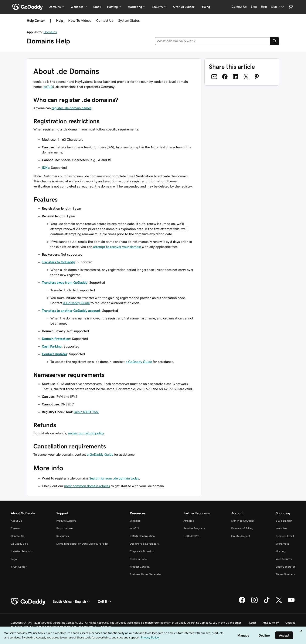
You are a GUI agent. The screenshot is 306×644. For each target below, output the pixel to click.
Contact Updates (55, 354)
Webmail (135, 521)
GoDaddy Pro (191, 536)
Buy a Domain (284, 521)
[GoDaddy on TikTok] (267, 602)
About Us (16, 521)
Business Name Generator (146, 574)
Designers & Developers (144, 544)
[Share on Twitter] (246, 77)
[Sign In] (278, 7)
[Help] (264, 7)
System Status (129, 20)
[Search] (275, 41)
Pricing (205, 7)
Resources (63, 536)
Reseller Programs (194, 528)
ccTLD (48, 87)
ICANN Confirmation (142, 536)
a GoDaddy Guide (76, 303)
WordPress (282, 544)
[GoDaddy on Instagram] (254, 602)
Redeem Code (138, 559)
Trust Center (19, 567)
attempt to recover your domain (117, 247)
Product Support (66, 521)
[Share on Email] (214, 77)
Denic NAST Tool (86, 412)
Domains (50, 32)
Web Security (284, 559)
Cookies (290, 623)
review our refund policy (86, 433)
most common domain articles (87, 486)
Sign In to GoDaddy (243, 521)
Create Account (241, 536)
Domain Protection (56, 339)
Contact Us (105, 20)
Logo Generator (285, 567)
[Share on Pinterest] (257, 77)
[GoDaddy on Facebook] (242, 602)
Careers (16, 528)
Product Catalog (140, 567)
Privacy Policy (271, 623)
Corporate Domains (142, 551)
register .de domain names (72, 108)
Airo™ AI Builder (184, 7)
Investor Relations (22, 551)
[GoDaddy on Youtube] (291, 602)
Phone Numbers (285, 574)
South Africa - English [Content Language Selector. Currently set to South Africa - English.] (72, 601)
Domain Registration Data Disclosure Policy (82, 544)
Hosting (280, 551)
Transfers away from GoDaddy (65, 282)
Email (97, 7)
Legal (14, 559)
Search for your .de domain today (114, 478)
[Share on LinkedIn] (235, 77)
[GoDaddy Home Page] (28, 601)
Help (60, 20)
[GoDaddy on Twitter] (279, 602)
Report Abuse (64, 528)
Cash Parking (52, 346)
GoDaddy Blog (19, 544)
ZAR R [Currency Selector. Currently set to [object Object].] (105, 601)
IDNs (45, 167)
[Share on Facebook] (225, 77)
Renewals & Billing (242, 528)
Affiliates (189, 521)
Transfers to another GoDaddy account (71, 311)
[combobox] (212, 41)
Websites (281, 528)
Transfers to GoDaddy (58, 262)
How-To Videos (80, 20)
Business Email (285, 536)
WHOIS (134, 528)
